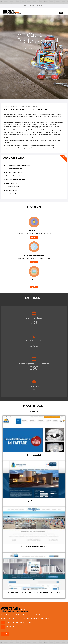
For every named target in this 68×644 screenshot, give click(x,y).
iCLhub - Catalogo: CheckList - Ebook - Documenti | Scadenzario (34, 592)
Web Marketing (26, 618)
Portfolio (26, 615)
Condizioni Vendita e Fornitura (40, 618)
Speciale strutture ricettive (14, 176)
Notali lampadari (34, 455)
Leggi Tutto (34, 237)
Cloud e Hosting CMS (12, 183)
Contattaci (39, 615)
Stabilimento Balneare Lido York (34, 547)
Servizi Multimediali (12, 190)
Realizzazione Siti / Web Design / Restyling (18, 165)
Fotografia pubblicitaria (13, 187)
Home (3, 615)
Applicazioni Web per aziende (14, 172)
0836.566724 (40, 6)
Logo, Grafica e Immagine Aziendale (17, 194)
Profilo (8, 615)
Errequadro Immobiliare (34, 501)
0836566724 (10, 627)
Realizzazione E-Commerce (14, 169)
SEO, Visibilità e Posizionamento (15, 179)
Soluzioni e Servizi (17, 615)
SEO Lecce (17, 618)
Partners (32, 615)
